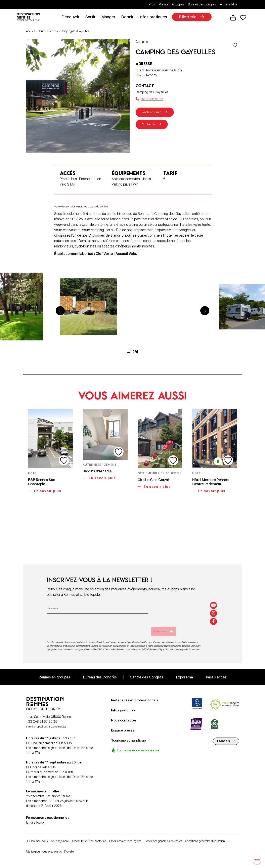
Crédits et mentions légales (141, 836)
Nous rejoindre (65, 836)
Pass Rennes (216, 672)
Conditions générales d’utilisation (49, 842)
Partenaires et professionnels (138, 695)
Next (205, 329)
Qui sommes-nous (39, 836)
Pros (152, 4)
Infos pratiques (155, 17)
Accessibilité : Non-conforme (99, 836)
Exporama (185, 672)
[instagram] (214, 607)
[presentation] (77, 623)
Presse (164, 4)
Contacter (150, 127)
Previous (60, 329)
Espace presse (125, 725)
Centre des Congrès (146, 672)
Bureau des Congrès (100, 672)
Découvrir (72, 17)
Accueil (31, 32)
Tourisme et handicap (131, 735)
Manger (110, 17)
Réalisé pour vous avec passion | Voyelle (54, 852)
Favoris (243, 18)
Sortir (92, 17)
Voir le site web (154, 113)
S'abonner (166, 626)
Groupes (178, 4)
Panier (233, 18)
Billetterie (189, 17)
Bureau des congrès (202, 4)
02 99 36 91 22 (149, 100)
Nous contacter (125, 715)
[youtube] (214, 598)
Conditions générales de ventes (185, 836)
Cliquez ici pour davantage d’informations (179, 644)
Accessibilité (229, 4)
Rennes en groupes (54, 672)
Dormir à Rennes (48, 32)
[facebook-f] (214, 616)
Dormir (129, 17)
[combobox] (256, 859)
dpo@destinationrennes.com (61, 644)
